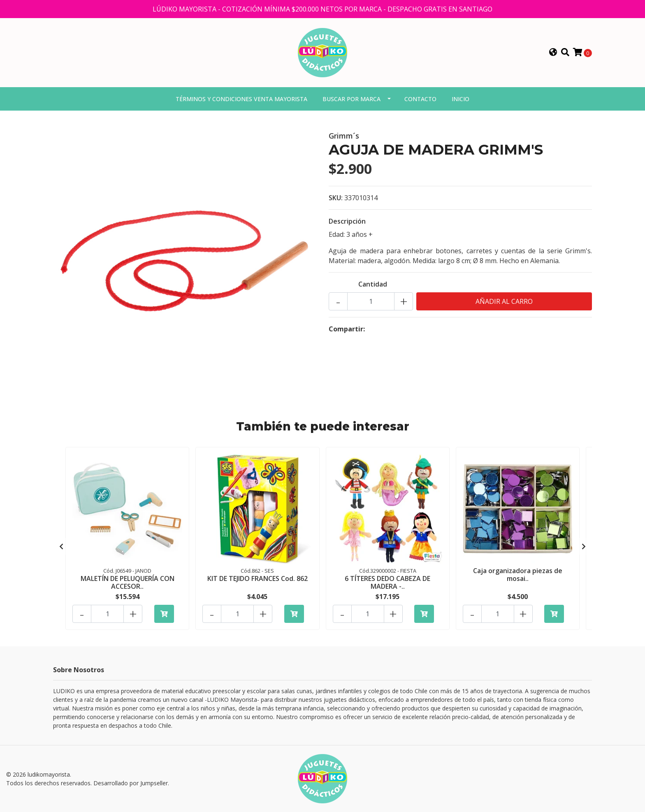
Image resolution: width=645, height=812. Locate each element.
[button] (553, 53)
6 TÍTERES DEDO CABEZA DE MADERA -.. (387, 582)
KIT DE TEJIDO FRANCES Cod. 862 (258, 578)
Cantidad (373, 284)
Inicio (461, 99)
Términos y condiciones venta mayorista (241, 99)
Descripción (347, 221)
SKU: (336, 198)
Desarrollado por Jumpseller (131, 783)
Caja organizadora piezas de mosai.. (518, 575)
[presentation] (61, 546)
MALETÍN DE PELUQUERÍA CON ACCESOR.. (128, 582)
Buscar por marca (352, 99)
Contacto (420, 99)
